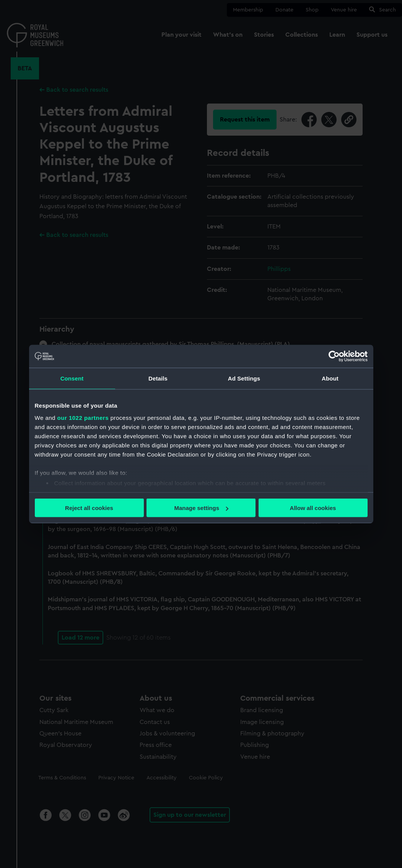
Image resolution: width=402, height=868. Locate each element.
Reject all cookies (89, 508)
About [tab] (330, 378)
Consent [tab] (72, 378)
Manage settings (201, 508)
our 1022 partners (83, 417)
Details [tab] (158, 378)
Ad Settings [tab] (244, 378)
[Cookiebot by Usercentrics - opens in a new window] (334, 356)
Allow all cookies (313, 508)
